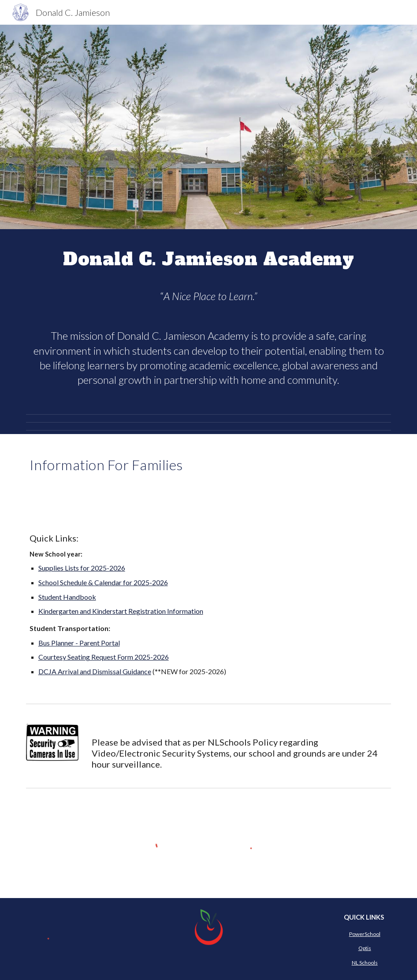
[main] (209, 258)
